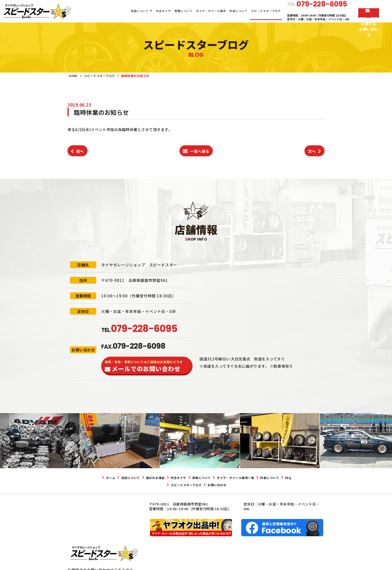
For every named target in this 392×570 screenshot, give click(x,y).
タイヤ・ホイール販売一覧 (268, 477)
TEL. (139, 330)
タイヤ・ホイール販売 (195, 11)
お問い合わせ (244, 485)
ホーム (113, 477)
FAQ (176, 485)
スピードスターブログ (250, 11)
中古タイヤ (147, 11)
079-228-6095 (94, 540)
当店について (124, 11)
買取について (167, 11)
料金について (222, 11)
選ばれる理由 (169, 477)
